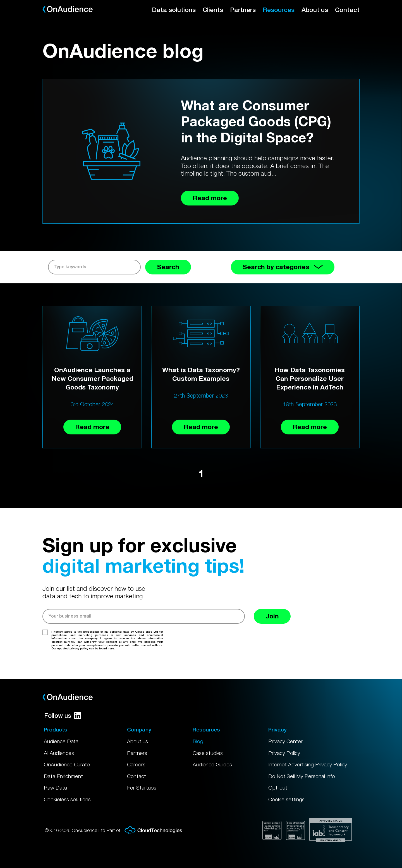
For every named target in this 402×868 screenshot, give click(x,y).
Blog (198, 741)
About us (315, 10)
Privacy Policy (284, 753)
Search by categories (283, 267)
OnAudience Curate (67, 764)
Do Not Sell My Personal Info (302, 776)
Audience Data (61, 741)
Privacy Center (285, 741)
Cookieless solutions (67, 799)
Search (168, 267)
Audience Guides (212, 764)
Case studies (208, 753)
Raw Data (55, 788)
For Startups (142, 788)
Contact (347, 10)
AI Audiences (59, 753)
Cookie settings (286, 799)
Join (272, 616)
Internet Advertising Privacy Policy (308, 764)
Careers (136, 764)
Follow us (63, 716)
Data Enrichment (63, 776)
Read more (92, 427)
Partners (243, 10)
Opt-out (278, 788)
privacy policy (79, 648)
